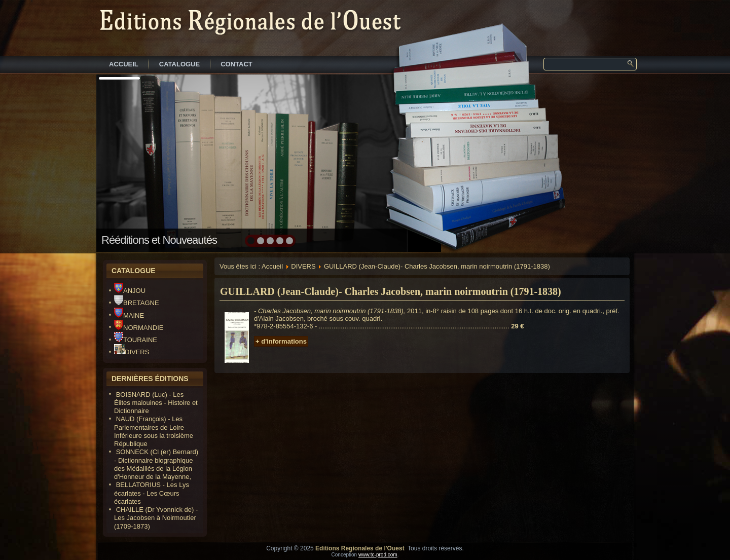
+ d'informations (281, 341)
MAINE (129, 315)
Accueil (272, 266)
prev (126, 162)
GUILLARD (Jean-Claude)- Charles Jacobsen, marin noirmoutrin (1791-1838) (391, 291)
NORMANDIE (139, 328)
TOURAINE (136, 340)
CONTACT (236, 64)
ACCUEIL (124, 64)
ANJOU (130, 291)
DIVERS (132, 352)
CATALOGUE (179, 64)
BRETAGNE (137, 303)
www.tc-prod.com (378, 555)
